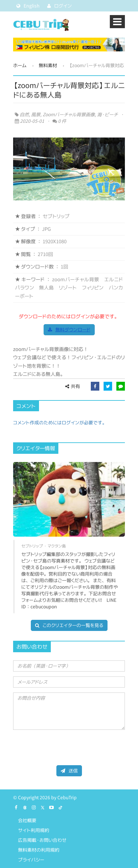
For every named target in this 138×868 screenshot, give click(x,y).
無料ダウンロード (69, 330)
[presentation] (63, 748)
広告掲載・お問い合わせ (42, 840)
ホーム (20, 65)
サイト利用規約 (34, 830)
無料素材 (48, 65)
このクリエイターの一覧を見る (69, 625)
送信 (69, 771)
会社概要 (27, 820)
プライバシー (31, 860)
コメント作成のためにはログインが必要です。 (60, 423)
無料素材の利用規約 (39, 850)
